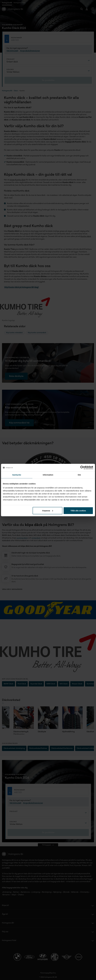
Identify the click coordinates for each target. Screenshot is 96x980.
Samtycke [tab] (17, 475)
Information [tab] (48, 475)
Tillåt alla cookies (78, 510)
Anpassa (48, 510)
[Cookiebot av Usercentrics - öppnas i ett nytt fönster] (82, 468)
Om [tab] (79, 475)
